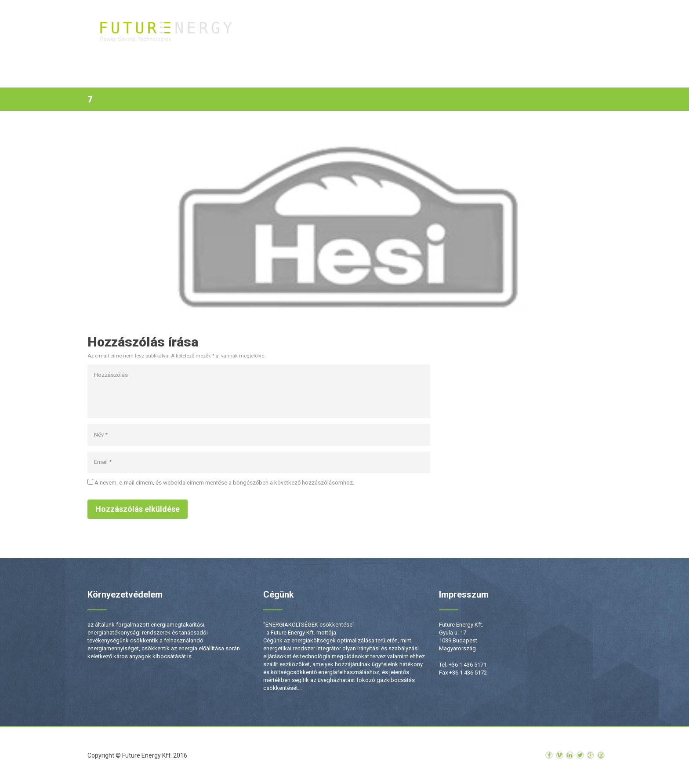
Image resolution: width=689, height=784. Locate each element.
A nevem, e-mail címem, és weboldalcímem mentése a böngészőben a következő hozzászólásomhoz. (224, 483)
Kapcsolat (561, 31)
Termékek (379, 31)
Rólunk (484, 31)
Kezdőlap (335, 31)
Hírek (520, 31)
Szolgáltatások (433, 31)
